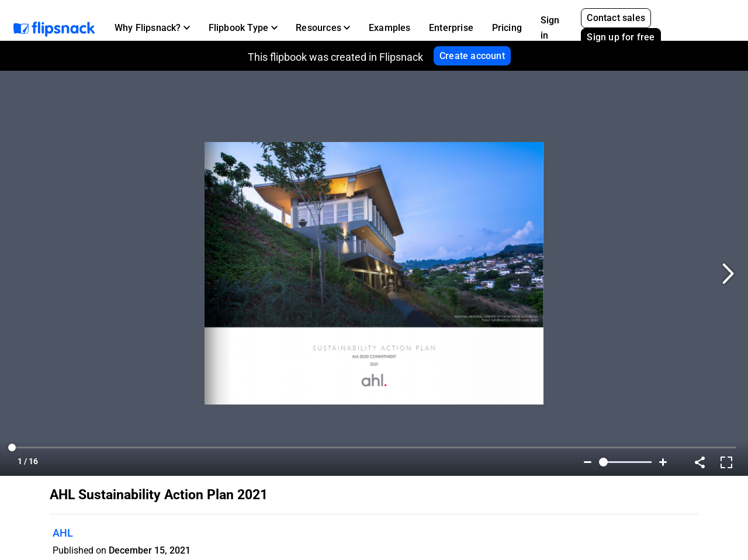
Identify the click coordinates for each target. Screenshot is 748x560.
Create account (472, 56)
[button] (152, 28)
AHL (63, 533)
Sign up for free (621, 37)
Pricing (507, 28)
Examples (390, 28)
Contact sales (616, 18)
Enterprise (451, 28)
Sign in (550, 28)
